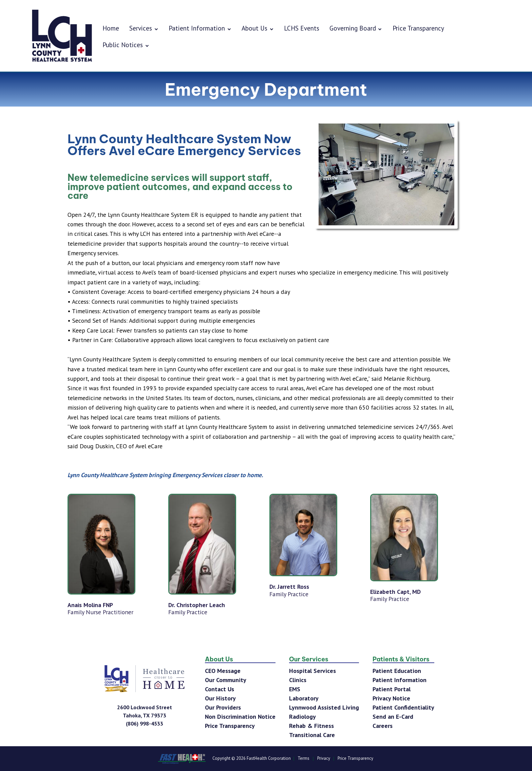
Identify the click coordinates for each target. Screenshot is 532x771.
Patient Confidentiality (403, 707)
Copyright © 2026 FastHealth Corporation (252, 759)
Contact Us (220, 689)
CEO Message (223, 671)
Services (144, 28)
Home (111, 28)
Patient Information (200, 28)
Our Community (226, 680)
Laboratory (304, 698)
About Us (258, 28)
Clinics (298, 680)
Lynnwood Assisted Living (324, 707)
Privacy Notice (391, 698)
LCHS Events (302, 28)
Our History (220, 698)
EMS (295, 689)
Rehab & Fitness (311, 726)
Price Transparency (418, 28)
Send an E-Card (393, 717)
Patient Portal (392, 689)
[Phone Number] (145, 723)
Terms (303, 759)
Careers (383, 726)
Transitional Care (312, 735)
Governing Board (356, 28)
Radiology (302, 717)
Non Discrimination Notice (240, 717)
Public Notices (126, 45)
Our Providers (223, 707)
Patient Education (397, 671)
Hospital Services (312, 671)
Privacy (324, 759)
